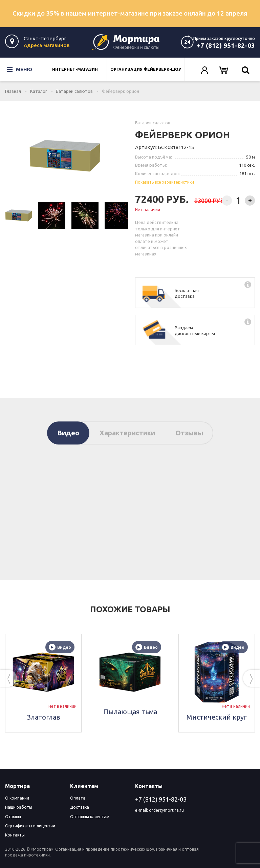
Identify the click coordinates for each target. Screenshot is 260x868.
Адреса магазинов (47, 45)
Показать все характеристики (165, 182)
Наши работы (19, 807)
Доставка (80, 807)
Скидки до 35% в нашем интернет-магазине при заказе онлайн (130, 13)
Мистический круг (217, 717)
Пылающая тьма (130, 712)
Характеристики (127, 433)
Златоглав (44, 717)
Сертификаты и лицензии (30, 826)
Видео (68, 433)
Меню (15, 69)
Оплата (78, 798)
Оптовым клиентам (90, 817)
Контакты (15, 835)
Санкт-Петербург (45, 38)
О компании (17, 798)
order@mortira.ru (166, 810)
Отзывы (189, 433)
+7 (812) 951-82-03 (226, 45)
